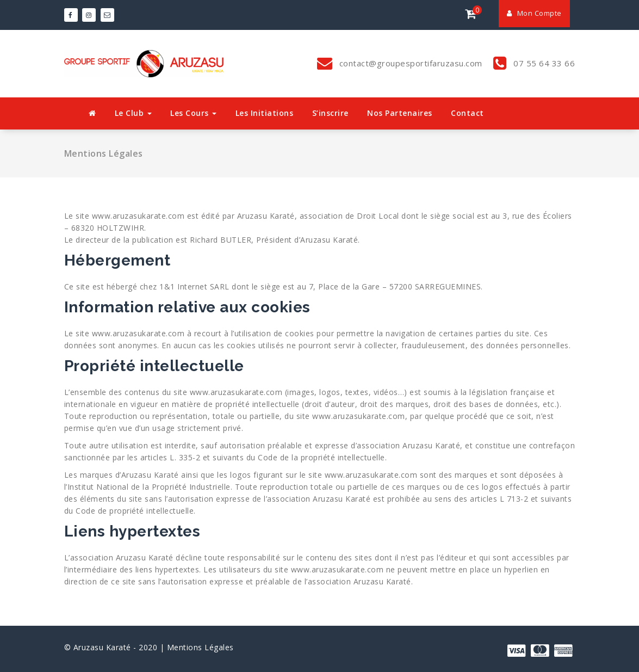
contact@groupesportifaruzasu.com (410, 63)
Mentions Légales (200, 647)
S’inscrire (330, 113)
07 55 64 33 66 (543, 63)
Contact (467, 113)
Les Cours (193, 113)
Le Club (133, 113)
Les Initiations (265, 113)
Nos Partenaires (400, 113)
